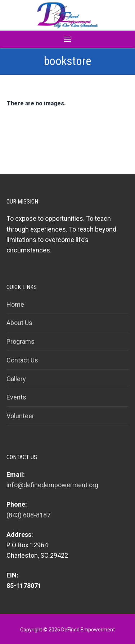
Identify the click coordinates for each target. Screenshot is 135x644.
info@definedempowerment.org (52, 485)
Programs (21, 341)
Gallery (16, 379)
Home (15, 304)
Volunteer (20, 416)
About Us (19, 323)
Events (16, 397)
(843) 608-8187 (28, 515)
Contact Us (22, 360)
